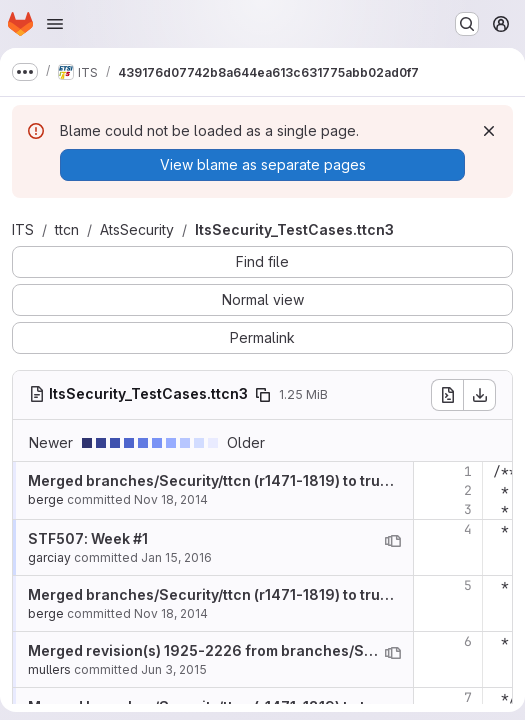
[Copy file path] (263, 395)
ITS (23, 229)
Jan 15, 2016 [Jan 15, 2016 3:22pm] (176, 557)
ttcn (67, 229)
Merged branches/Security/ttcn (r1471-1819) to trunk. (214, 480)
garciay (49, 557)
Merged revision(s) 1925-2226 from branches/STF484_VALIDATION (264, 650)
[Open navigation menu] (55, 24)
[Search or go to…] (467, 24)
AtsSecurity (137, 229)
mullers (49, 669)
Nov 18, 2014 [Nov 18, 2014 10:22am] (171, 499)
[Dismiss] (489, 131)
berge (46, 499)
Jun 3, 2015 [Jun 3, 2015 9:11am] (174, 669)
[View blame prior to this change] (393, 541)
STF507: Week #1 (88, 538)
